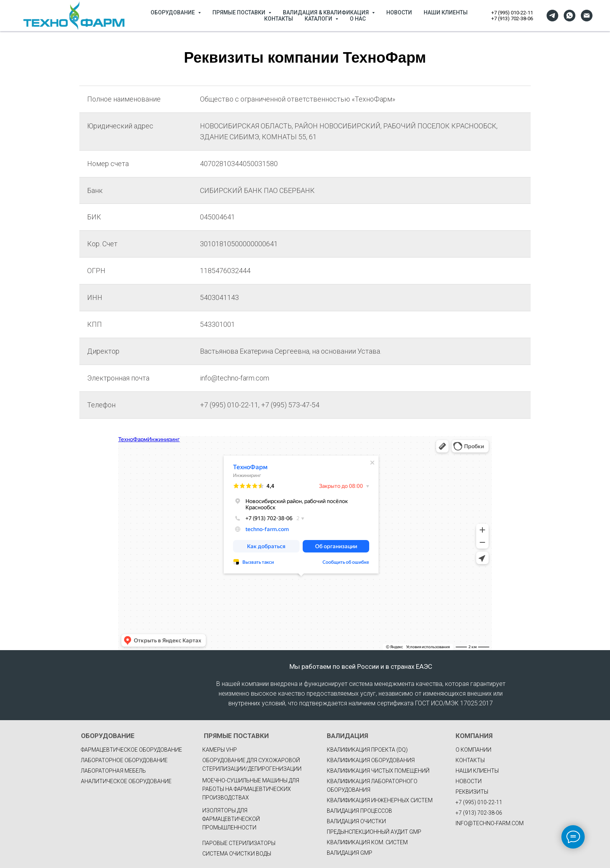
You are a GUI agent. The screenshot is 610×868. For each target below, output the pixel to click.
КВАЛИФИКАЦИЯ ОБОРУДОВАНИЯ (371, 760)
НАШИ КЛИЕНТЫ (446, 12)
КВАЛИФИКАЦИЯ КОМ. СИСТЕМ (367, 842)
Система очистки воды (237, 854)
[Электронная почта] (587, 16)
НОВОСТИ (399, 12)
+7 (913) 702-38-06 (512, 18)
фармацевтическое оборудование (131, 750)
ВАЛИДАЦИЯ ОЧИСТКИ (356, 821)
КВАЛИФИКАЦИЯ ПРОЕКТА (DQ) (367, 750)
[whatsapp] (570, 16)
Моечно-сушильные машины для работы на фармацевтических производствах (251, 789)
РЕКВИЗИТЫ (472, 792)
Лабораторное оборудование (124, 760)
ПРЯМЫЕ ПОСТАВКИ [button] (239, 12)
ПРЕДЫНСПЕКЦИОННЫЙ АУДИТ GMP (374, 832)
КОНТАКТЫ (279, 19)
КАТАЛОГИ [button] (319, 19)
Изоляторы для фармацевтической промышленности (231, 819)
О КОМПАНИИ (473, 750)
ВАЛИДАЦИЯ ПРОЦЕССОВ (359, 811)
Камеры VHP (220, 750)
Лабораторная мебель (113, 771)
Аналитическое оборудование (126, 781)
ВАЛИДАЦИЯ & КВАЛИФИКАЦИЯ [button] (326, 12)
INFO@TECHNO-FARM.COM (490, 823)
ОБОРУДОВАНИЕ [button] (173, 12)
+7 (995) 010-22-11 (512, 13)
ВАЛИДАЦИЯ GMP (350, 853)
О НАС (358, 19)
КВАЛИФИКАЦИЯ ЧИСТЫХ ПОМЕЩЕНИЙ (378, 771)
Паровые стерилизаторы (239, 843)
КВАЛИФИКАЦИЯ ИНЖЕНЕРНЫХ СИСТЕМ (380, 800)
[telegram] (552, 16)
